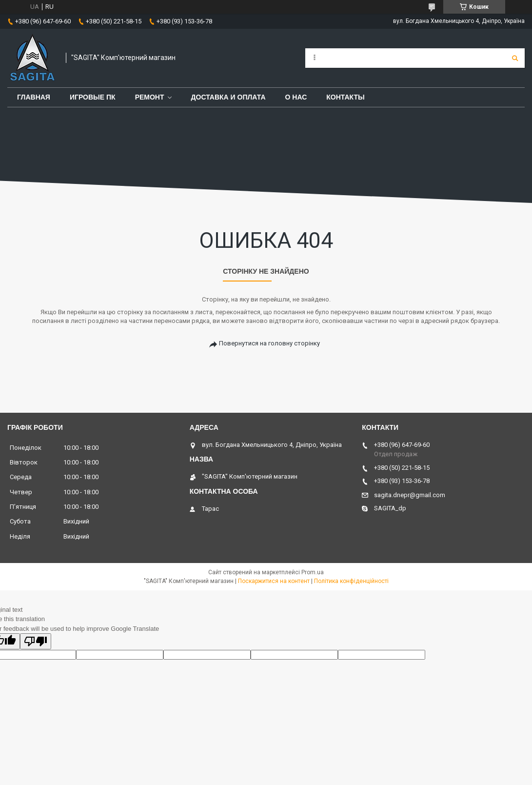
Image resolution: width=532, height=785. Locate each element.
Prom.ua (313, 572)
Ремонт (150, 97)
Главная (34, 97)
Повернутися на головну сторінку (269, 343)
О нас (296, 97)
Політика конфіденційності (351, 581)
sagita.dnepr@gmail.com (410, 495)
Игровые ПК (93, 97)
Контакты (345, 97)
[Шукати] (515, 58)
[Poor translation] (36, 641)
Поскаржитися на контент (274, 581)
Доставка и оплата (228, 97)
